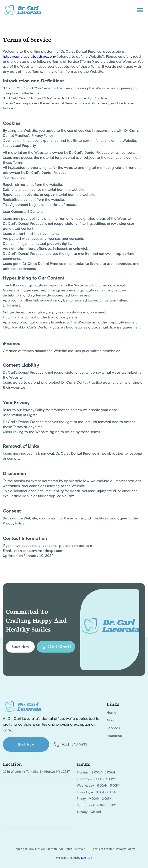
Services (113, 730)
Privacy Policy (125, 850)
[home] (22, 10)
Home (111, 714)
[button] (140, 10)
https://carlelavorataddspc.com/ (29, 57)
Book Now (20, 648)
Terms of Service (102, 850)
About (112, 722)
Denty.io (87, 859)
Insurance (114, 737)
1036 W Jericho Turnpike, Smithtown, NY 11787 (36, 773)
